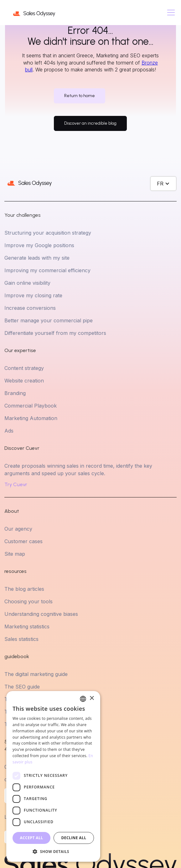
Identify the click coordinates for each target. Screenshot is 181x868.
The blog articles (24, 589)
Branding (15, 393)
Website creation (24, 381)
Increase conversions (30, 308)
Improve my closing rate (33, 295)
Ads (9, 431)
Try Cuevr (16, 485)
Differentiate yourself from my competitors (55, 333)
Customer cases (23, 541)
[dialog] (53, 776)
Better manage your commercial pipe (49, 320)
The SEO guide (22, 687)
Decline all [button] (74, 838)
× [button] (92, 698)
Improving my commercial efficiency (47, 270)
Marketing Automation (31, 418)
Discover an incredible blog (90, 123)
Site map (15, 554)
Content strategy (24, 368)
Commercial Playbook (31, 406)
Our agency (18, 529)
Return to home (80, 96)
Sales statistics (21, 639)
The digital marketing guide (36, 674)
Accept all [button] (32, 838)
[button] (170, 13)
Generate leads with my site (37, 258)
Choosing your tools (28, 601)
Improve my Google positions (39, 245)
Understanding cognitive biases (41, 614)
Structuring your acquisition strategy (48, 233)
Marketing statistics (27, 626)
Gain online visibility (27, 283)
